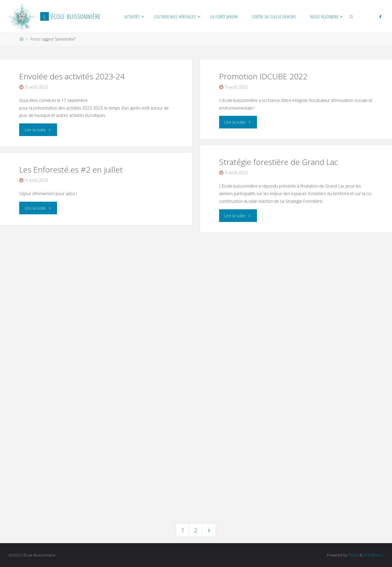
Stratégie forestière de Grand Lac (279, 162)
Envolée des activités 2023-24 (72, 76)
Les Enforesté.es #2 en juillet (71, 170)
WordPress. (373, 555)
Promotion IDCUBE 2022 (263, 76)
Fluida (353, 555)
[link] (352, 16)
